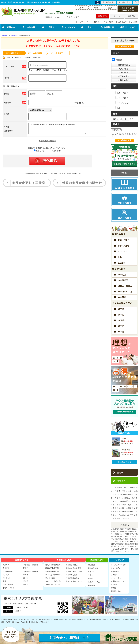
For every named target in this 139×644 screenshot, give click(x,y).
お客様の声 (122, 22)
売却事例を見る (72, 575)
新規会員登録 (103, 16)
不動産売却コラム (73, 578)
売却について (129, 27)
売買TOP (11, 27)
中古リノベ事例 (9, 588)
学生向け (91, 579)
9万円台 (121, 332)
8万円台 (121, 326)
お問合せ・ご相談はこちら (70, 638)
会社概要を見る (125, 462)
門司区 (26, 568)
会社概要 (134, 22)
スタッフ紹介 (109, 22)
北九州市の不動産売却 (54, 565)
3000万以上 (123, 297)
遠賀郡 (26, 585)
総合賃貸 (91, 565)
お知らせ (96, 22)
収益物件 (122, 263)
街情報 (113, 588)
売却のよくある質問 (73, 568)
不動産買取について (53, 585)
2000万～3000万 (125, 292)
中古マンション (121, 103)
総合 (82, 8)
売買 (96, 8)
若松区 (26, 578)
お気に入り (124, 2)
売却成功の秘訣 (72, 565)
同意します (39, 153)
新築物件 (91, 585)
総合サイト (122, 473)
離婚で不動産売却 (52, 568)
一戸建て (50, 27)
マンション (70, 27)
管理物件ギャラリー (118, 581)
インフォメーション (118, 565)
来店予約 (131, 16)
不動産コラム (116, 591)
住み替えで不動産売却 (54, 575)
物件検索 (31, 27)
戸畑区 (26, 581)
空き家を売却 (50, 578)
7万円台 (121, 320)
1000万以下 (123, 280)
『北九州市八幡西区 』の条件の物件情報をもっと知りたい (61, 130)
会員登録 (6, 568)
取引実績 (114, 585)
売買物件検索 (8, 571)
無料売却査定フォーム (74, 581)
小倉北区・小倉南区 (31, 565)
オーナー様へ (116, 578)
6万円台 (121, 315)
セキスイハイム (94, 582)
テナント (91, 575)
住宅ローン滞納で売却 (54, 581)
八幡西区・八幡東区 (31, 571)
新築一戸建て (120, 93)
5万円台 (121, 309)
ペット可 (91, 572)
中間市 (26, 575)
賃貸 (110, 8)
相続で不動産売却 (52, 571)
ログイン (117, 16)
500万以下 (122, 275)
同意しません (55, 153)
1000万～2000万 (125, 286)
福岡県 (117, 60)
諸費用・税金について (74, 571)
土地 (89, 27)
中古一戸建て (120, 98)
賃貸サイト (122, 481)
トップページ (83, 22)
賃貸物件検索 (93, 568)
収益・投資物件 (9, 585)
